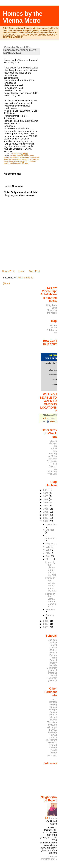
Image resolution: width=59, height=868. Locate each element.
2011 (46, 621)
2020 (46, 496)
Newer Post (8, 271)
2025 (46, 490)
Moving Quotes (53, 706)
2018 (46, 503)
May (48, 553)
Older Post (34, 271)
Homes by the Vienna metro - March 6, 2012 (51, 600)
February (50, 610)
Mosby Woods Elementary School (52, 667)
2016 (46, 509)
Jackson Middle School (53, 642)
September (50, 538)
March (49, 559)
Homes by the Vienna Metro (23, 17)
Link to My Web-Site (52, 473)
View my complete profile (49, 858)
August (50, 544)
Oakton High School (53, 658)
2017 (46, 506)
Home (21, 271)
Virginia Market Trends (53, 717)
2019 (46, 499)
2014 (46, 515)
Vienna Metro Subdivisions (52, 329)
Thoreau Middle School (52, 650)
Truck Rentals (53, 701)
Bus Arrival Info (54, 449)
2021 (46, 493)
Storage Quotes (53, 711)
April (49, 556)
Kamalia (53, 818)
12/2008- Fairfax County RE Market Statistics (51, 737)
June (49, 550)
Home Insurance (52, 754)
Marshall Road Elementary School (52, 677)
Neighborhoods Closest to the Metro (51, 309)
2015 (46, 512)
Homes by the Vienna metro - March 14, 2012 (51, 584)
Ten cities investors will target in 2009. (52, 726)
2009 (46, 627)
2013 (46, 518)
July (48, 547)
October (50, 530)
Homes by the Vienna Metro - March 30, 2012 (51, 569)
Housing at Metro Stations (53, 456)
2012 (46, 521)
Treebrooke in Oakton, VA (52, 465)
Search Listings (53, 442)
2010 (46, 624)
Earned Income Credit (53, 748)
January (50, 615)
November (51, 524)
